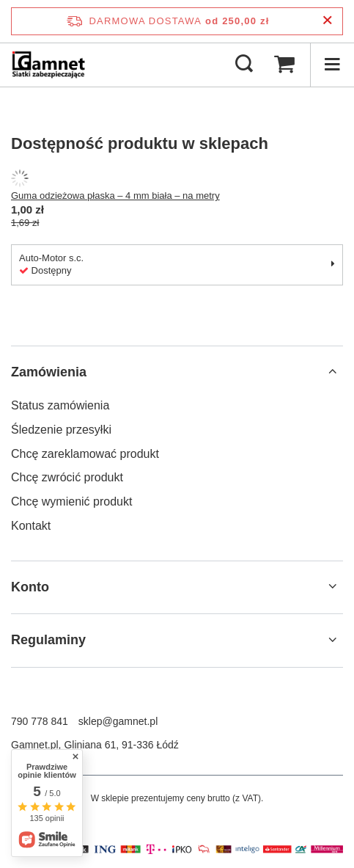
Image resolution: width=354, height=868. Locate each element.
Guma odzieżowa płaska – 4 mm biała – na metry (115, 196)
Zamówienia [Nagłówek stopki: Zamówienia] (49, 372)
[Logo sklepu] (49, 65)
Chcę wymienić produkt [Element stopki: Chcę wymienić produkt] (71, 502)
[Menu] (332, 65)
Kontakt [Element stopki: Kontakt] (31, 526)
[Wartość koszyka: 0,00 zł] (284, 65)
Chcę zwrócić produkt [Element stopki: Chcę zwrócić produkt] (67, 477)
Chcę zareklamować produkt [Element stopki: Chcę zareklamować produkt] (85, 454)
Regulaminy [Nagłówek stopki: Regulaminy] (48, 640)
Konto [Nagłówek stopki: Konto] (30, 587)
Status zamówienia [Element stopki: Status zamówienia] (60, 405)
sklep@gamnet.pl (118, 721)
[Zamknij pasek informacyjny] (327, 21)
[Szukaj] (244, 65)
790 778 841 (40, 721)
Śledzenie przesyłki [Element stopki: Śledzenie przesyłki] (61, 430)
